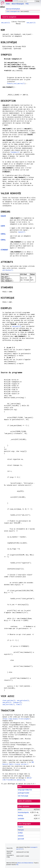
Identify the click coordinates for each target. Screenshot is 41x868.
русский (21, 839)
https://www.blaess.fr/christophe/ (17, 719)
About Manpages (18, 4)
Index (8, 4)
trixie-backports (23, 812)
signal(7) (21, 232)
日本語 (20, 833)
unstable (21, 819)
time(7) (19, 704)
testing (20, 815)
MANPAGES (9, 1)
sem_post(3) (16, 326)
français (21, 830)
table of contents (25, 801)
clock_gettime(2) (9, 700)
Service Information (13, 9)
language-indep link (25, 790)
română (21, 836)
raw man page (23, 796)
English (20, 827)
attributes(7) (8, 270)
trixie (8, 11)
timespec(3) (15, 152)
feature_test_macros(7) (16, 83)
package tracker (24, 793)
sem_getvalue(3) (23, 700)
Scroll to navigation (9, 17)
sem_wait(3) (6, 23)
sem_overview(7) (8, 704)
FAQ (27, 4)
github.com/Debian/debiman (25, 863)
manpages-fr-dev (15, 11)
